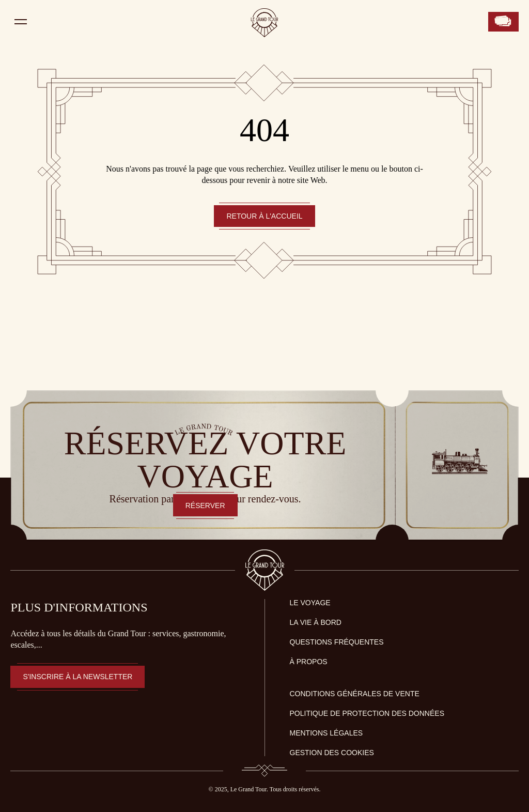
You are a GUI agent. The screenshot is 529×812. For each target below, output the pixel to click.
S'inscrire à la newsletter (77, 677)
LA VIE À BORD (316, 622)
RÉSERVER (205, 505)
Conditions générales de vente (355, 694)
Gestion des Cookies (332, 753)
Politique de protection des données (367, 713)
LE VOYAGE (310, 603)
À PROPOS (309, 662)
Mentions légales (326, 733)
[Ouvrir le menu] (21, 22)
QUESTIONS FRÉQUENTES (337, 642)
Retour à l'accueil (264, 216)
